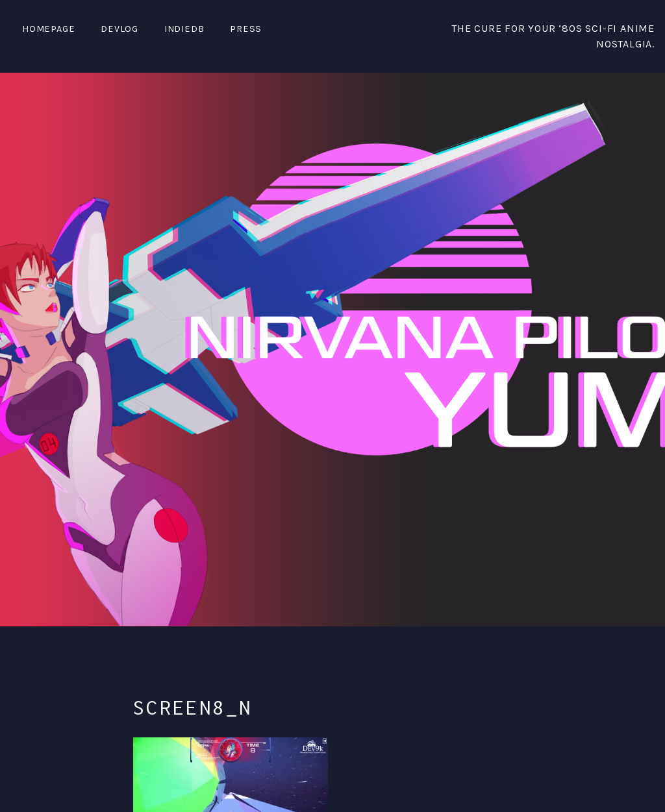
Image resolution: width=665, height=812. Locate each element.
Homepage (48, 29)
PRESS (246, 29)
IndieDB (184, 29)
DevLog (119, 29)
